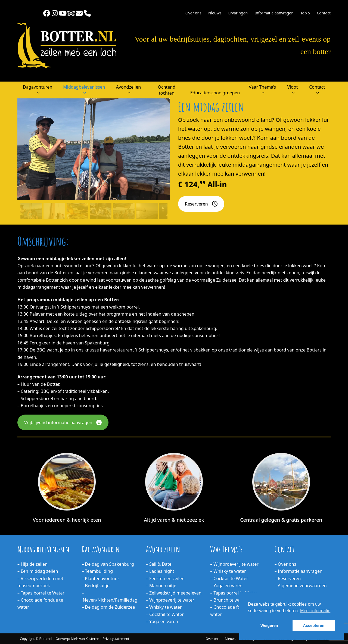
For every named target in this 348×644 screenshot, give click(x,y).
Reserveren (201, 204)
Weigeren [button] (269, 626)
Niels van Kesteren (85, 639)
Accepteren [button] (314, 626)
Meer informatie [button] (315, 611)
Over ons (212, 639)
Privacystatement (116, 639)
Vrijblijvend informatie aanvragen (63, 422)
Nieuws (231, 639)
